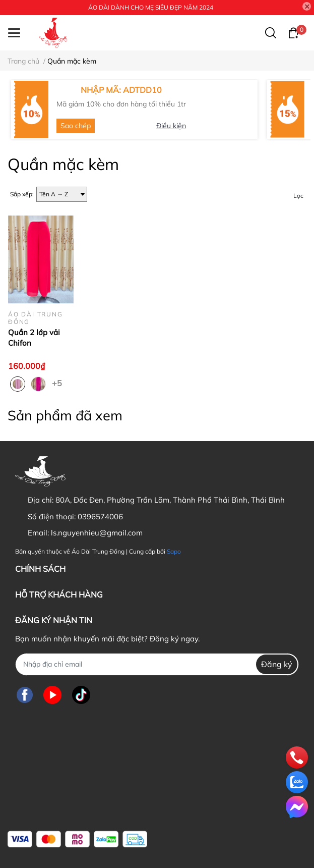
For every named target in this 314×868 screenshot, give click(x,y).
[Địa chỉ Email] (157, 664)
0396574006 (100, 517)
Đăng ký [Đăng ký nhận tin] (277, 664)
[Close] (307, 7)
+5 (58, 383)
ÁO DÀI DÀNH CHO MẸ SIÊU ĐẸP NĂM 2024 (151, 7)
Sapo (174, 551)
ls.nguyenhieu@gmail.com (97, 533)
